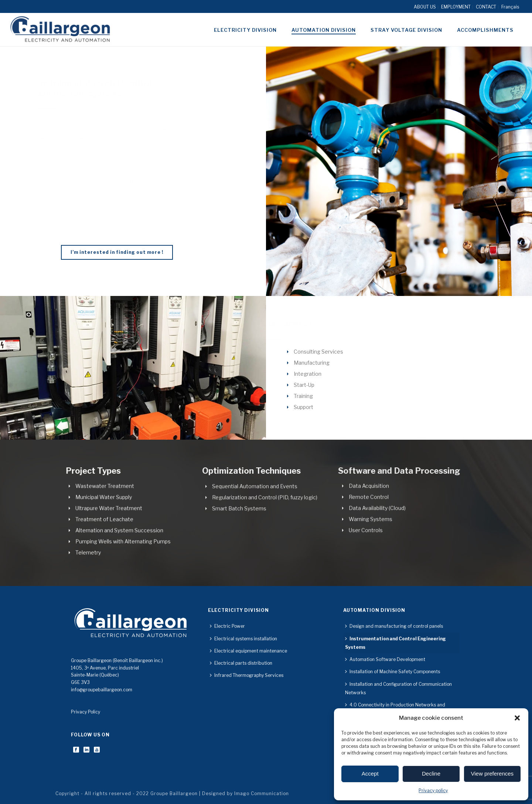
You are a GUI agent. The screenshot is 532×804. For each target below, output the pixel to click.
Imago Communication (262, 793)
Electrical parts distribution (241, 663)
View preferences (492, 774)
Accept (370, 774)
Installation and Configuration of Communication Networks (398, 688)
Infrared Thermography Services (247, 675)
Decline (431, 774)
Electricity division (245, 30)
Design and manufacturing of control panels (394, 626)
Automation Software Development (385, 659)
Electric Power (227, 626)
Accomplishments (485, 30)
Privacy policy (433, 791)
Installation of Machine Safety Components (393, 672)
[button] (517, 718)
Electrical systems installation (243, 639)
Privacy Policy (86, 712)
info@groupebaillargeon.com (102, 690)
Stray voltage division (406, 30)
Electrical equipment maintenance (248, 651)
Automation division (324, 30)
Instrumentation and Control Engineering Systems (395, 643)
